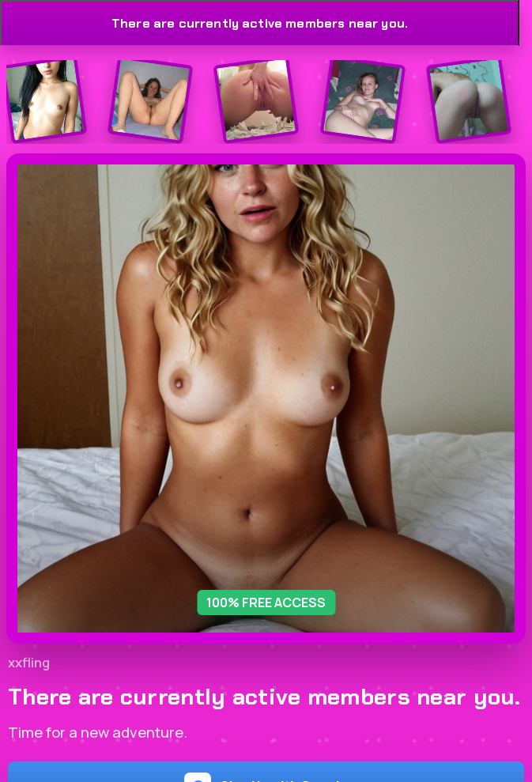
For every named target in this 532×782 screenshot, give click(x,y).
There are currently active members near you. (260, 23)
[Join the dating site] (44, 100)
